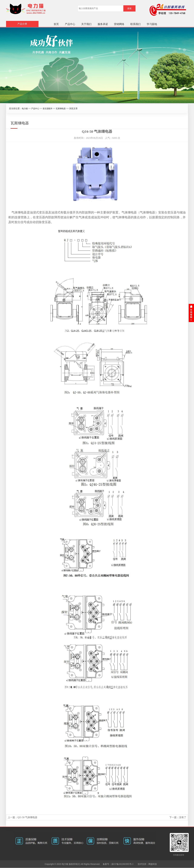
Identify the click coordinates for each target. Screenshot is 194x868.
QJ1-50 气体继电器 (27, 817)
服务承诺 (103, 24)
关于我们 (86, 24)
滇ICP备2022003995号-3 (122, 864)
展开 (191, 313)
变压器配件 (48, 109)
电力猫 (25, 109)
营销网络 (119, 24)
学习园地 (152, 24)
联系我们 (135, 24)
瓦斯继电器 (61, 109)
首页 (56, 24)
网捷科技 (153, 864)
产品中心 (70, 24)
